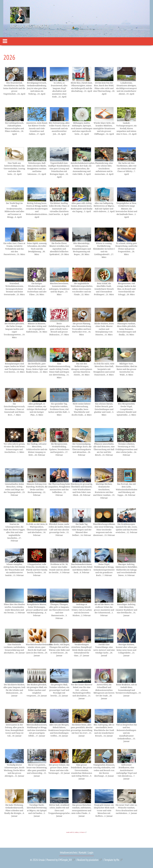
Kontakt (83, 852)
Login (91, 852)
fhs (118, 860)
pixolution (94, 860)
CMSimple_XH (65, 860)
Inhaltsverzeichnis (69, 852)
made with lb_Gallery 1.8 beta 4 (76, 832)
